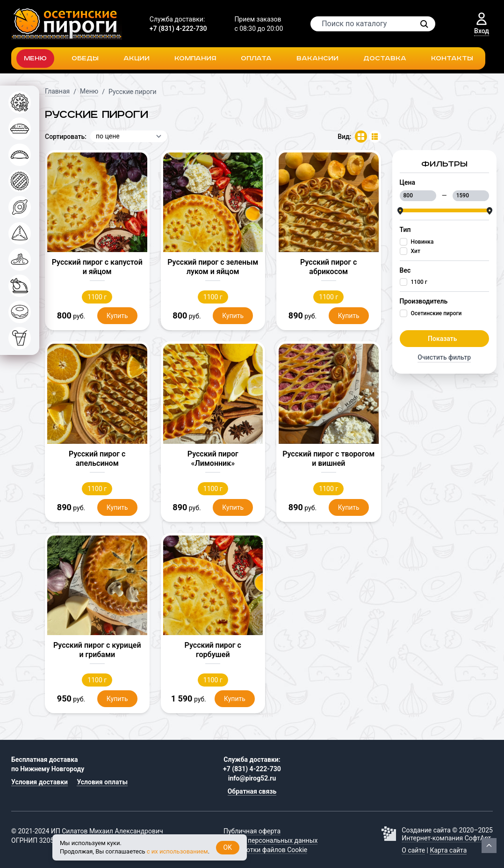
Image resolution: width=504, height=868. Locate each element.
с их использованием (177, 851)
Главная (57, 91)
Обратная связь (252, 791)
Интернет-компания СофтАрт (446, 838)
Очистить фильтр (444, 357)
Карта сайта (448, 850)
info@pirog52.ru (252, 778)
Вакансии (317, 58)
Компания (195, 58)
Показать (442, 339)
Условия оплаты (102, 782)
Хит (416, 251)
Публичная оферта (252, 831)
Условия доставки (40, 782)
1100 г (419, 282)
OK (228, 847)
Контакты (452, 58)
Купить (117, 316)
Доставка (385, 58)
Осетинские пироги (436, 313)
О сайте (413, 850)
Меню (35, 58)
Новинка (422, 242)
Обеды (85, 58)
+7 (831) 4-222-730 (178, 29)
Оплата (256, 58)
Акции (137, 58)
